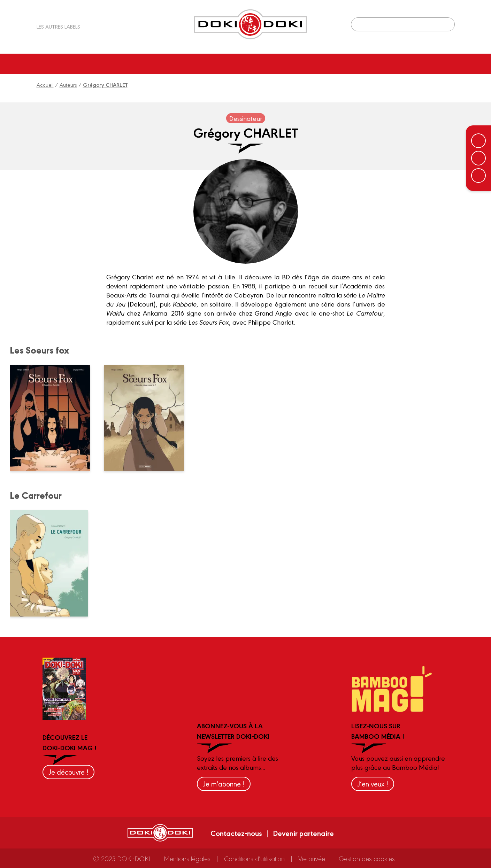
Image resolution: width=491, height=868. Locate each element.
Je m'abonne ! (224, 784)
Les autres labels (58, 26)
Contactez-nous (236, 833)
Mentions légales (187, 858)
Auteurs (68, 84)
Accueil (45, 84)
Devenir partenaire (303, 833)
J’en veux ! (373, 784)
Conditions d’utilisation (254, 858)
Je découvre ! (68, 772)
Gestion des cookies (367, 858)
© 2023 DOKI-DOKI (122, 858)
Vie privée (312, 858)
